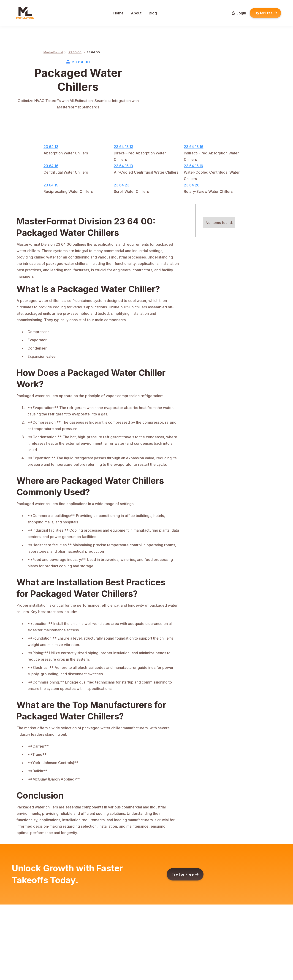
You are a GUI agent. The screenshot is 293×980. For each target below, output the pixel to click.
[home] (25, 13)
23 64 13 (51, 147)
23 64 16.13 (123, 166)
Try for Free (265, 13)
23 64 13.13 (123, 147)
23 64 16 (51, 166)
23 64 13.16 (194, 147)
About (136, 13)
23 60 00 (75, 52)
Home (118, 13)
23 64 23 (122, 185)
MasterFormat (53, 52)
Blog (153, 13)
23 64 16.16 (193, 166)
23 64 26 (192, 185)
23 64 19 (51, 185)
